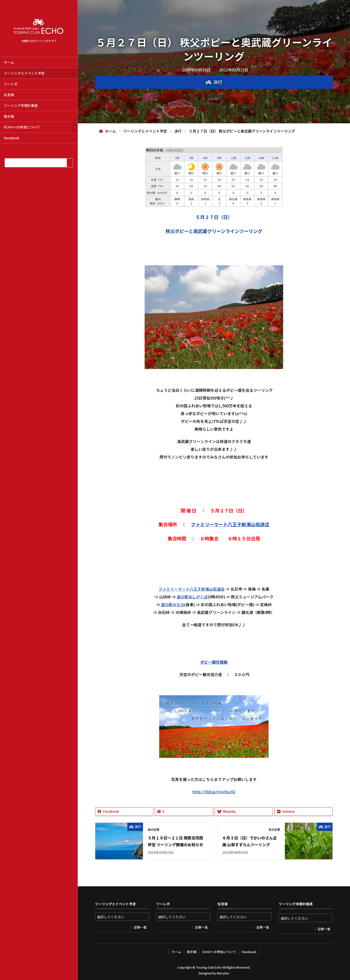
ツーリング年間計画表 (21, 105)
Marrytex (223, 973)
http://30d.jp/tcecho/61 (214, 792)
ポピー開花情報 (214, 662)
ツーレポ (11, 84)
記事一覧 (140, 927)
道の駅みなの (173, 604)
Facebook (12, 138)
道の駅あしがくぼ (192, 597)
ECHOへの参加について (22, 127)
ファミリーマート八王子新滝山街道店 (192, 589)
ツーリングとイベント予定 (24, 73)
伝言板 (9, 95)
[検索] (70, 163)
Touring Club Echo (209, 967)
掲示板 (9, 116)
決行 (218, 82)
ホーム (9, 62)
